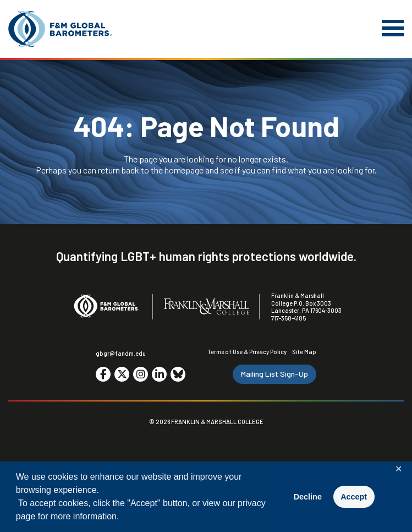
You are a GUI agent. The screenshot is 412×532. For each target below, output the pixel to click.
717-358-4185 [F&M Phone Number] (289, 318)
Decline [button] (308, 497)
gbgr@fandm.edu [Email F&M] (121, 353)
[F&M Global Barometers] (61, 29)
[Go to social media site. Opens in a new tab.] (103, 374)
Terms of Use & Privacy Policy (247, 352)
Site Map (304, 352)
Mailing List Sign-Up (274, 374)
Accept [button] (354, 497)
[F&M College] (207, 307)
